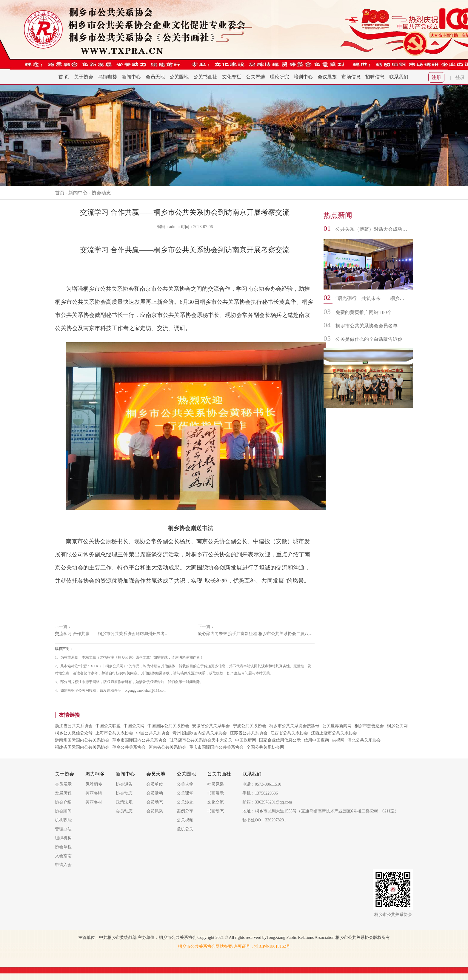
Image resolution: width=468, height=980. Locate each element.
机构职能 (63, 820)
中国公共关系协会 (153, 733)
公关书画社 (205, 77)
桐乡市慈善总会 (369, 726)
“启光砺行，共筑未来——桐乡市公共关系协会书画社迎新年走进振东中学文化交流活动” (371, 298)
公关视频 (185, 820)
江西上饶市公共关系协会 (334, 733)
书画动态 (215, 811)
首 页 (64, 77)
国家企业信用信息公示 (280, 740)
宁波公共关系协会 (250, 726)
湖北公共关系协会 (364, 740)
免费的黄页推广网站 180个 (364, 312)
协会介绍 (63, 802)
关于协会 (84, 77)
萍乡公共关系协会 (129, 747)
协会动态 (101, 193)
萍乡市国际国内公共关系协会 (139, 740)
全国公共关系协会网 (265, 747)
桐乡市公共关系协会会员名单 (367, 326)
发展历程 (63, 793)
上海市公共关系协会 (114, 733)
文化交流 (215, 802)
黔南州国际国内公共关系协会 (82, 740)
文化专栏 (232, 77)
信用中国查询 (316, 740)
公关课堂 (185, 793)
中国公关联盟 (108, 726)
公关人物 (185, 784)
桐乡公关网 (397, 726)
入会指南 (63, 856)
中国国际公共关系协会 (168, 726)
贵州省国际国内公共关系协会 (200, 733)
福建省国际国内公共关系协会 (82, 747)
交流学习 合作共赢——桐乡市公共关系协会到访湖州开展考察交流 (113, 634)
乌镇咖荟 (107, 77)
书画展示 (215, 793)
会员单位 (155, 784)
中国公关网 (134, 726)
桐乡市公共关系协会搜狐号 (294, 726)
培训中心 (303, 77)
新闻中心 (131, 77)
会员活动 (155, 793)
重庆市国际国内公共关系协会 (216, 747)
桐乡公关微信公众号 (74, 733)
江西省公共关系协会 (289, 733)
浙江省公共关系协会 (74, 726)
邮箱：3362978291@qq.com (267, 802)
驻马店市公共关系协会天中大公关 (201, 740)
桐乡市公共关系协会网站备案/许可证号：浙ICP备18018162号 (234, 946)
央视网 (338, 740)
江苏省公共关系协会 (249, 733)
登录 (460, 77)
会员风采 (155, 811)
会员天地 (155, 77)
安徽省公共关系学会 (211, 726)
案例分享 (185, 811)
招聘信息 (375, 77)
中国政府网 (246, 740)
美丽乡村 (94, 802)
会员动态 (124, 811)
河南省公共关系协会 (167, 747)
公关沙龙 (185, 802)
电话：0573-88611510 (262, 784)
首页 (60, 193)
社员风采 (215, 784)
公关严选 (255, 77)
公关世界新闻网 (337, 726)
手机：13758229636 (260, 793)
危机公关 (185, 829)
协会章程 (63, 847)
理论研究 (279, 77)
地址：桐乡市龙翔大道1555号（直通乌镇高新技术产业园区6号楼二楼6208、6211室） (321, 811)
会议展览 (327, 77)
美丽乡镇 (94, 793)
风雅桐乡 (94, 784)
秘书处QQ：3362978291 (264, 820)
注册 (436, 77)
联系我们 (399, 77)
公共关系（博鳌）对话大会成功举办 (371, 229)
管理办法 (63, 829)
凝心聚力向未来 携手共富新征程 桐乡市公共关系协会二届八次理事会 (256, 634)
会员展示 (63, 784)
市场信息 (351, 77)
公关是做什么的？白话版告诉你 (369, 339)
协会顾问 (63, 811)
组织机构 (63, 838)
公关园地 (179, 77)
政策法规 (124, 802)
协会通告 (124, 784)
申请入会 (63, 865)
